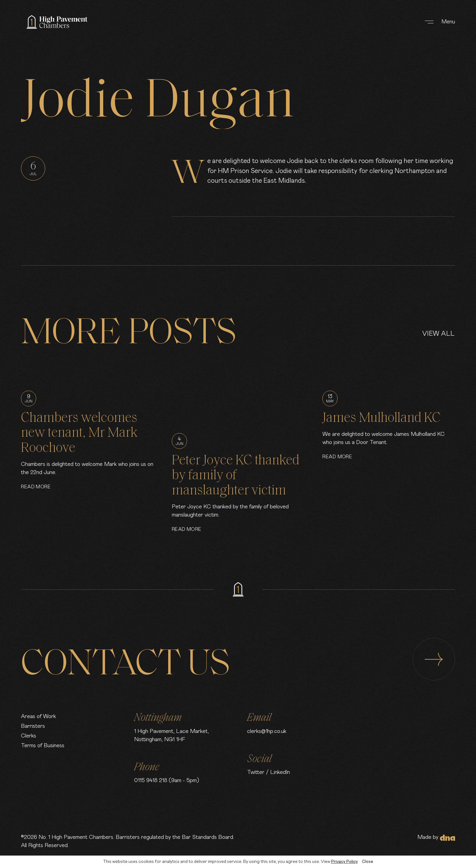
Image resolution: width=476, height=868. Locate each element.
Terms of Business (43, 746)
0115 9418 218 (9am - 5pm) (167, 781)
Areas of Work (38, 717)
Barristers (33, 726)
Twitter (256, 772)
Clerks (29, 736)
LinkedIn (280, 772)
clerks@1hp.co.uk (267, 731)
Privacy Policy (345, 862)
